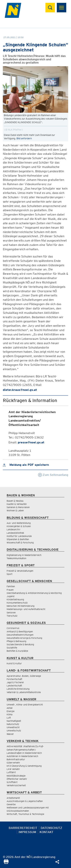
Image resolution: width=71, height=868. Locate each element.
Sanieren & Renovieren (18, 507)
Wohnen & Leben (15, 510)
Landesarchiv (13, 529)
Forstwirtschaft (14, 679)
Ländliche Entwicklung (18, 689)
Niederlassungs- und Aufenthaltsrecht (26, 609)
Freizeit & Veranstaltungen (20, 571)
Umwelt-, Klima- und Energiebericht (25, 705)
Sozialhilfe (12, 648)
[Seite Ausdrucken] (6, 863)
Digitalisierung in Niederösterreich (24, 555)
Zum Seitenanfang (53, 475)
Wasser (10, 734)
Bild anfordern (24, 138)
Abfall (10, 708)
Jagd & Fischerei (15, 682)
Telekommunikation (16, 558)
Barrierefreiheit (23, 828)
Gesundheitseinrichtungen (20, 635)
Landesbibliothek (15, 533)
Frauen (10, 590)
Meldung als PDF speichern (26, 465)
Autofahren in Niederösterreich (22, 756)
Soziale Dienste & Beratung (20, 644)
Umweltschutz (14, 731)
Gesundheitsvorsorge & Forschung (24, 638)
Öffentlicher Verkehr (17, 779)
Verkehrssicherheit (16, 785)
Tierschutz (12, 616)
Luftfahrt (11, 772)
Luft (9, 718)
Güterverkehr (13, 763)
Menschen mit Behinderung (21, 606)
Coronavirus (13, 628)
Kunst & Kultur (14, 663)
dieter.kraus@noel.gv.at (20, 390)
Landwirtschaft (14, 686)
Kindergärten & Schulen (19, 526)
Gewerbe (11, 804)
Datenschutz (51, 828)
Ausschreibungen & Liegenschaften (25, 801)
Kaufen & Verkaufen (17, 504)
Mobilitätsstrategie (16, 776)
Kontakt (46, 832)
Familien (11, 586)
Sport (9, 574)
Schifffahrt (12, 782)
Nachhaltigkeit (14, 721)
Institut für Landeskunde (19, 536)
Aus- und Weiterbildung (19, 523)
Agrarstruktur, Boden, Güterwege (24, 676)
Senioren (11, 613)
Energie (11, 711)
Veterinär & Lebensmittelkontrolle (24, 692)
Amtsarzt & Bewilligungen (20, 632)
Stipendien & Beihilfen (18, 539)
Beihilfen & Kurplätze (17, 651)
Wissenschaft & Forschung (20, 543)
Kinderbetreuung (15, 599)
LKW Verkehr (13, 769)
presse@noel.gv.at (31, 442)
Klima (9, 714)
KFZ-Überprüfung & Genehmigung (24, 766)
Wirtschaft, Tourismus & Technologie (25, 814)
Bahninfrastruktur (16, 759)
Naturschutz (13, 724)
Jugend (11, 596)
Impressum (27, 832)
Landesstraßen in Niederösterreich (24, 753)
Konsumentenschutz (17, 603)
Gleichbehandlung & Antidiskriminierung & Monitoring (34, 593)
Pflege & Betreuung (16, 641)
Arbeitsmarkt (13, 798)
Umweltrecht (13, 727)
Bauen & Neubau (15, 501)
